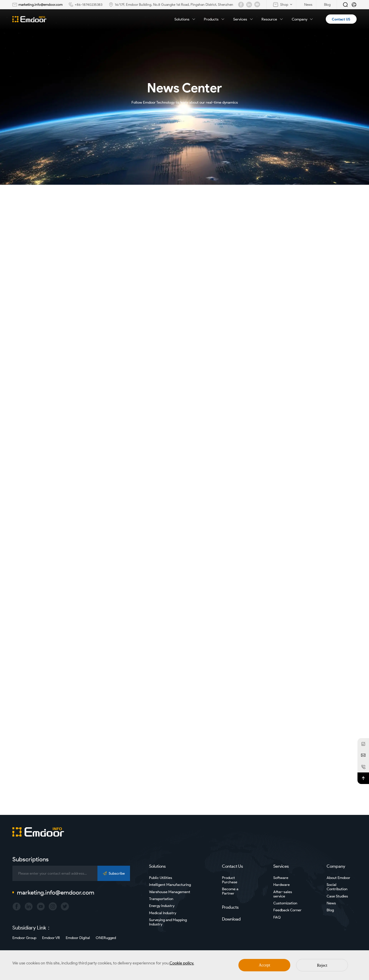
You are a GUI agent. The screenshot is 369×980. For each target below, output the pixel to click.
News (331, 903)
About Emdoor (338, 878)
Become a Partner (230, 891)
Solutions (185, 19)
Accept (265, 965)
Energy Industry (162, 906)
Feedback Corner (287, 910)
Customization (285, 903)
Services (243, 19)
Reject (322, 965)
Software (281, 878)
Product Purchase (230, 880)
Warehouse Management (170, 892)
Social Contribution (337, 887)
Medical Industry (163, 913)
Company (303, 19)
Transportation (161, 899)
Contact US (341, 19)
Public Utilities (161, 878)
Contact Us (232, 866)
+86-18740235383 (89, 4)
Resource (273, 19)
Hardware (282, 885)
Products (214, 19)
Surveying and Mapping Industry (168, 922)
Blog (330, 910)
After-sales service (283, 894)
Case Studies (337, 896)
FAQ (277, 917)
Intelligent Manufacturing (170, 885)
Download (231, 919)
